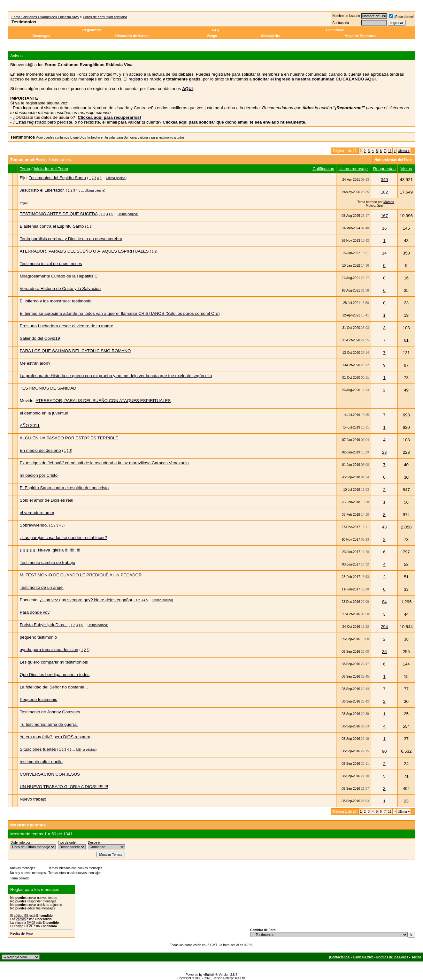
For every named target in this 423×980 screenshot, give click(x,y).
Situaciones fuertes (38, 749)
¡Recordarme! (401, 17)
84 (385, 602)
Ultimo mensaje (353, 169)
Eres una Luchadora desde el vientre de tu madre (67, 326)
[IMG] (31, 923)
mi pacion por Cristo (39, 475)
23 (385, 452)
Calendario (335, 30)
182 (384, 192)
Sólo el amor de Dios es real (46, 500)
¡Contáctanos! (340, 957)
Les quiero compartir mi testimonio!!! (54, 662)
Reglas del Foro (22, 934)
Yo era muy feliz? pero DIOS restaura (55, 737)
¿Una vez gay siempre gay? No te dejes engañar (86, 600)
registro (135, 79)
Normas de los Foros (392, 957)
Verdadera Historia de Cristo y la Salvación (60, 289)
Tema (25, 169)
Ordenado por (20, 843)
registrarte (221, 74)
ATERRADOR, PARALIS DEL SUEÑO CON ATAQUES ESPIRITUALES (103, 401)
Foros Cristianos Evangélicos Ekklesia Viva (45, 17)
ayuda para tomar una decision (49, 650)
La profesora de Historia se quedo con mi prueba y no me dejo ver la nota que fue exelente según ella (116, 376)
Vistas (406, 169)
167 (384, 216)
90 (385, 751)
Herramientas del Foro (393, 160)
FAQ (216, 30)
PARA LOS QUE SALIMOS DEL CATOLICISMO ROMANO (75, 351)
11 (390, 151)
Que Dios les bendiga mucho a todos (55, 675)
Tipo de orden (68, 843)
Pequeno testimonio (39, 699)
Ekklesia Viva (363, 957)
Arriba (416, 957)
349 (384, 180)
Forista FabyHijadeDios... (44, 625)
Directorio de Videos (132, 36)
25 (385, 652)
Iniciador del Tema (51, 169)
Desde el (94, 843)
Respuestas (384, 169)
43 (385, 527)
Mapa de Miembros (361, 36)
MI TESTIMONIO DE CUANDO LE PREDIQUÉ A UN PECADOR (81, 575)
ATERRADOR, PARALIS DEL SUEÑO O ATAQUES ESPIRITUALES (84, 251)
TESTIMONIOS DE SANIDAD (48, 388)
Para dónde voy (35, 612)
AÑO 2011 (30, 425)
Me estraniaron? (35, 363)
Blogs (213, 36)
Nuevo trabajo (33, 799)
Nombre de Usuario (346, 16)
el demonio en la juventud (44, 413)
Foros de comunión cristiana (105, 17)
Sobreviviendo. (34, 525)
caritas (21, 919)
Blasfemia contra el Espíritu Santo (52, 226)
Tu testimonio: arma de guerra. (49, 724)
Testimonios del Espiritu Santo (57, 178)
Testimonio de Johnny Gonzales (50, 712)
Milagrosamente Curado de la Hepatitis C (59, 276)
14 (385, 253)
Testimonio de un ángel (42, 587)
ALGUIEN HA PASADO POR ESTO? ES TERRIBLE (69, 438)
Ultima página (116, 178)
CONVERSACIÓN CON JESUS (50, 774)
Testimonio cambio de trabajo (47, 562)
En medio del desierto (40, 450)
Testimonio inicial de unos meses (51, 264)
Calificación (323, 169)
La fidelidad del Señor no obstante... (54, 687)
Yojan (24, 203)
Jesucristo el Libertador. (42, 190)
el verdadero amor (37, 513)
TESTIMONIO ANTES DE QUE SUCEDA (59, 214)
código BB (21, 916)
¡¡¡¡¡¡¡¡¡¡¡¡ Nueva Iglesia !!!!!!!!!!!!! (50, 550)
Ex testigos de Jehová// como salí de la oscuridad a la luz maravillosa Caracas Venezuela (104, 463)
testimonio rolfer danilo (41, 762)
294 (384, 627)
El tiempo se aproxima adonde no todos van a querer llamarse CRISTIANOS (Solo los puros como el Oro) (120, 313)
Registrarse (92, 30)
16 (385, 228)
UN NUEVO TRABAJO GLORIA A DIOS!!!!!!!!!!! (64, 787)
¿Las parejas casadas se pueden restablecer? (63, 538)
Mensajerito (270, 36)
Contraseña (341, 23)
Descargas (42, 36)
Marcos (389, 202)
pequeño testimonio (38, 637)
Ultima (404, 151)
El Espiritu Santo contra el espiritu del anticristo (64, 488)
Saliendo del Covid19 (40, 338)
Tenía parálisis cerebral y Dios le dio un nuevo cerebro (71, 239)
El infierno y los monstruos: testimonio (56, 301)
